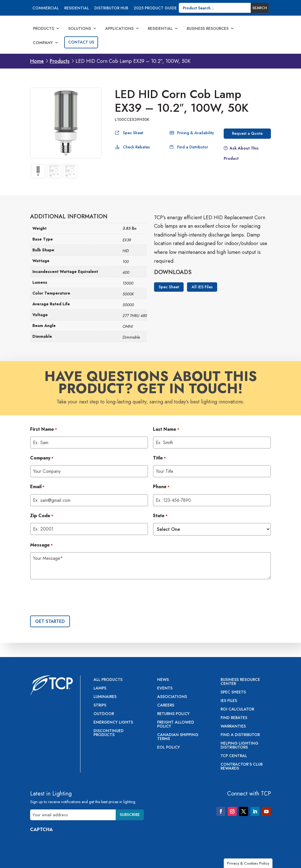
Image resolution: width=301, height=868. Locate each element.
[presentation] (73, 598)
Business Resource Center (240, 682)
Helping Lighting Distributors (239, 746)
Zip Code (42, 516)
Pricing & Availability (196, 133)
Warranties (233, 727)
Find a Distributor (193, 147)
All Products (108, 680)
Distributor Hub (111, 8)
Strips (100, 706)
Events (165, 688)
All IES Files (202, 287)
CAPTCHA (41, 829)
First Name (44, 430)
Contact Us (81, 42)
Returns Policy (173, 714)
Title (159, 458)
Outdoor (104, 714)
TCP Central (234, 756)
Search (260, 8)
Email (37, 487)
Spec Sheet (133, 133)
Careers (166, 706)
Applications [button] (122, 28)
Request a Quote (247, 133)
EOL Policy (169, 748)
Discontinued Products (109, 733)
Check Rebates (136, 147)
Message (41, 545)
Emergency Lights (113, 723)
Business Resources (210, 28)
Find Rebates (234, 718)
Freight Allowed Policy (176, 725)
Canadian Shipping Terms (178, 737)
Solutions (82, 28)
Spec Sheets (233, 692)
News (163, 680)
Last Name (166, 430)
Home (37, 61)
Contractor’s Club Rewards (242, 767)
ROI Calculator (237, 709)
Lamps (100, 688)
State (160, 516)
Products (46, 28)
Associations (172, 697)
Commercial (46, 8)
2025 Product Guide (155, 8)
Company (46, 43)
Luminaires (105, 697)
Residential (77, 8)
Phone (161, 487)
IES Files (229, 701)
